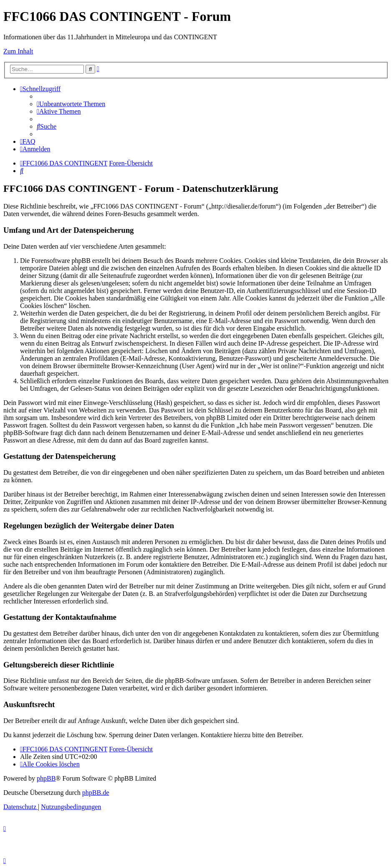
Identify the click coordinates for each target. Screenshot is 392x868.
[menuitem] (71, 104)
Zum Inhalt (18, 51)
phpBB (46, 778)
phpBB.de (96, 793)
